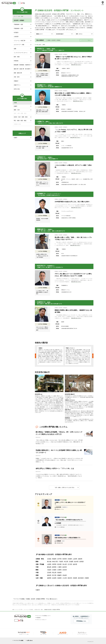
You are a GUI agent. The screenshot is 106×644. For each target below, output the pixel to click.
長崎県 (59, 578)
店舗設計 (16, 81)
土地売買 (16, 37)
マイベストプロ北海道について (44, 616)
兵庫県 (59, 570)
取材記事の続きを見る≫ (76, 65)
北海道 (49, 559)
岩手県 (59, 559)
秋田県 (65, 559)
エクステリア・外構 (19, 45)
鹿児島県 (81, 578)
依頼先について (39, 34)
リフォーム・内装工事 (20, 41)
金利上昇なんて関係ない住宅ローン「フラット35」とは (55, 468)
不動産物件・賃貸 (18, 24)
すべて (15, 16)
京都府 (54, 570)
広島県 (49, 573)
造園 (15, 49)
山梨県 (49, 564)
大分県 (65, 578)
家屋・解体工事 (18, 73)
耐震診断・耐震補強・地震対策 (22, 65)
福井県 (75, 564)
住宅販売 (16, 32)
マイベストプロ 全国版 (19, 640)
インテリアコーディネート (21, 53)
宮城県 (70, 559)
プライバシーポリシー (42, 620)
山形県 (75, 559)
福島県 (80, 559)
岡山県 (54, 573)
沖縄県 (87, 578)
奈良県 (65, 570)
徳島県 (49, 575)
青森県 (54, 559)
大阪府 (49, 570)
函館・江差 (17, 110)
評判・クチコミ (79, 34)
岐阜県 (65, 567)
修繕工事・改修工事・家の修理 (22, 69)
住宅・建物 (21, 16)
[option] (50, 356)
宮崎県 (75, 578)
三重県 (59, 567)
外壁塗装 (16, 61)
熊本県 (70, 578)
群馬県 (82, 562)
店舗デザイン (17, 85)
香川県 (54, 575)
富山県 (65, 564)
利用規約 (39, 618)
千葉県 (61, 562)
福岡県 (49, 578)
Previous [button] (35, 356)
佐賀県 (54, 578)
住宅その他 (17, 89)
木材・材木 (17, 77)
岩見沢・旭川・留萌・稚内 (21, 117)
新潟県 (59, 564)
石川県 (70, 564)
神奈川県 (55, 562)
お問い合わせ (30, 640)
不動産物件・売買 (18, 28)
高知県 (65, 575)
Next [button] (93, 356)
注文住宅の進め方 (60, 34)
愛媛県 (59, 575)
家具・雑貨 (17, 57)
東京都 (49, 562)
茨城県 (71, 562)
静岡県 (54, 567)
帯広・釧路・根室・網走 (20, 121)
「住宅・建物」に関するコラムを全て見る (64, 487)
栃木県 (76, 562)
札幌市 (38, 590)
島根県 (59, 573)
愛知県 (49, 567)
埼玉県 (66, 562)
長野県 (54, 564)
